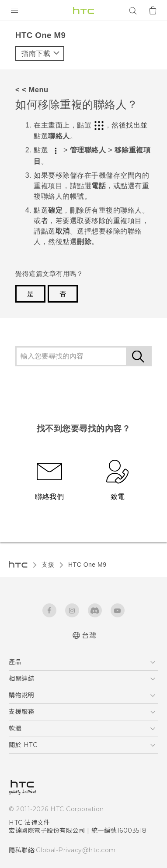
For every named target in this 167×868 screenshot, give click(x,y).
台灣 (89, 635)
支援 (48, 565)
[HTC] (83, 10)
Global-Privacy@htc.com (76, 850)
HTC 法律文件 (29, 823)
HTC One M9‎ (87, 565)
